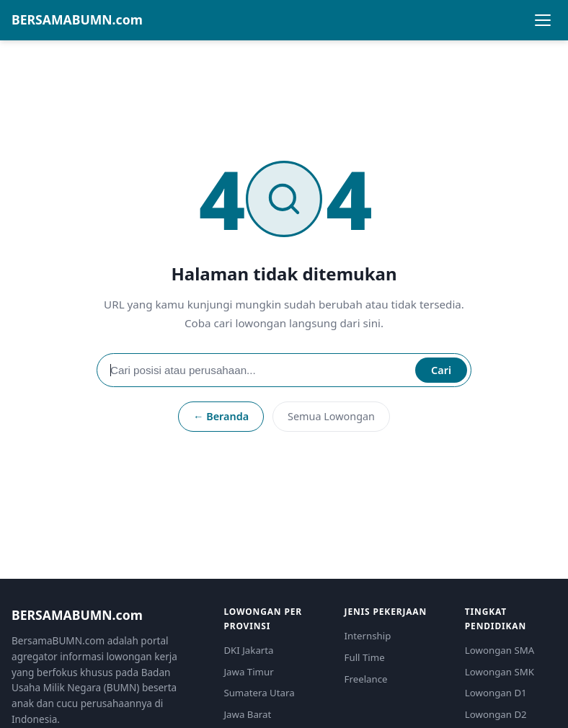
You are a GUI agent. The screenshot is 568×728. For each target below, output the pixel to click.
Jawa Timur (248, 672)
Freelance (366, 679)
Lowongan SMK (500, 672)
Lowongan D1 (496, 693)
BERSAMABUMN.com (77, 19)
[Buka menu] (543, 20)
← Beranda (221, 416)
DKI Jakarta (248, 650)
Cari (441, 370)
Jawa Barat (247, 714)
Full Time (365, 657)
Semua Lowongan (331, 416)
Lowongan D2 (496, 714)
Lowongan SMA (500, 650)
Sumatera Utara (259, 693)
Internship (368, 636)
